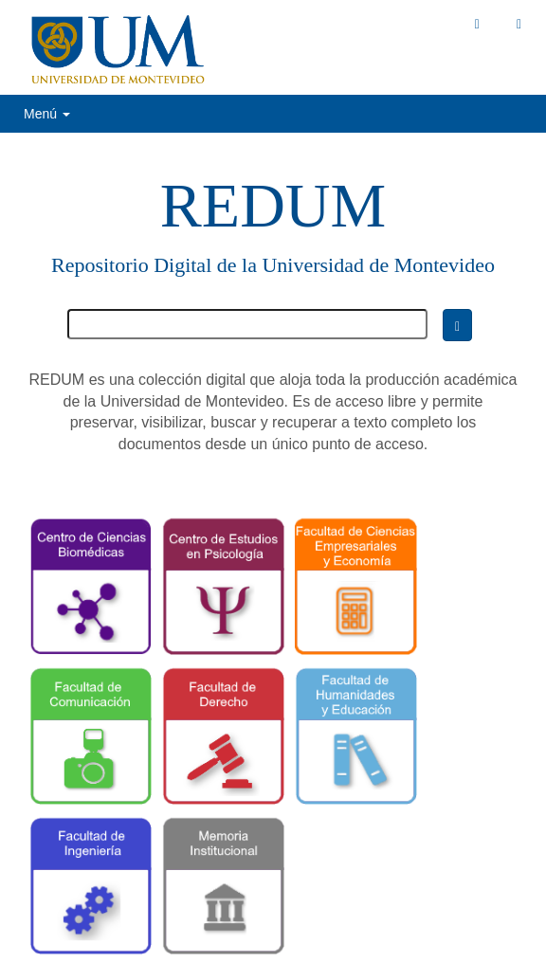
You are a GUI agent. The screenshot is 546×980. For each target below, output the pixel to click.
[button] (477, 24)
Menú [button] (47, 114)
